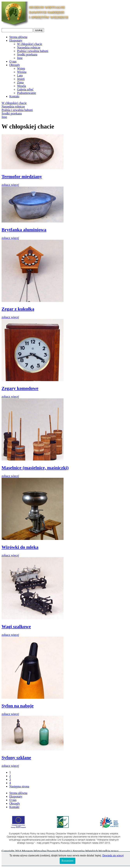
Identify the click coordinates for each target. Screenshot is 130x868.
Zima (20, 82)
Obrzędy (15, 65)
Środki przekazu (27, 54)
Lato (20, 75)
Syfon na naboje (18, 706)
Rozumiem (68, 861)
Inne (20, 58)
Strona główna (18, 37)
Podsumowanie (27, 93)
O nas (13, 61)
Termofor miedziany (22, 176)
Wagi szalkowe (16, 626)
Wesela (22, 86)
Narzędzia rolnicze (29, 47)
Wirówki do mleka (20, 547)
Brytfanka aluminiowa (24, 230)
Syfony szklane (16, 758)
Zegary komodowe (20, 388)
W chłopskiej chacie (30, 44)
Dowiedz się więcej (113, 855)
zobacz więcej (10, 185)
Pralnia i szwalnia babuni (33, 51)
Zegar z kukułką (18, 309)
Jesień (21, 79)
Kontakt (14, 96)
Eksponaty (16, 40)
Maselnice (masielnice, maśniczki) (35, 468)
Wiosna (22, 72)
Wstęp (21, 68)
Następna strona (19, 786)
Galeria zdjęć (25, 89)
